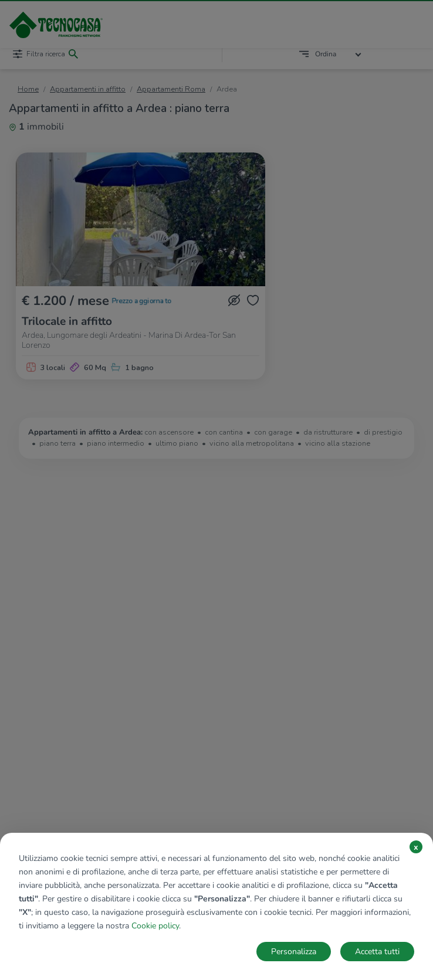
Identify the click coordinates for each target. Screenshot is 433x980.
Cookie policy (155, 926)
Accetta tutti (377, 952)
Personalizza (294, 952)
